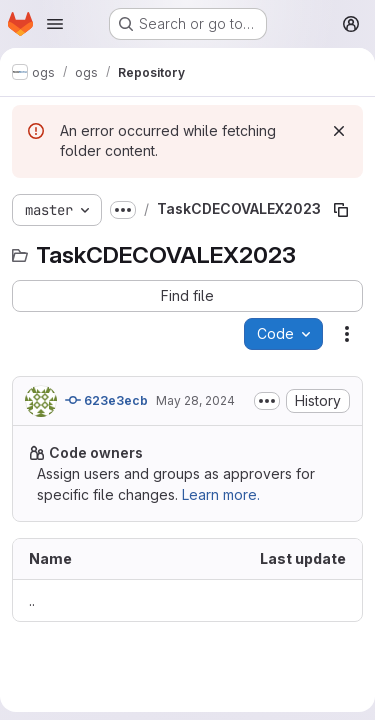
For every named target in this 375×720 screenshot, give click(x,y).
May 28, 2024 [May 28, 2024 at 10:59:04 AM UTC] (195, 400)
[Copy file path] (341, 210)
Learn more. (221, 494)
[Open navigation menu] (55, 24)
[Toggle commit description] (267, 401)
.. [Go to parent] (32, 600)
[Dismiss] (339, 131)
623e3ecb (106, 400)
